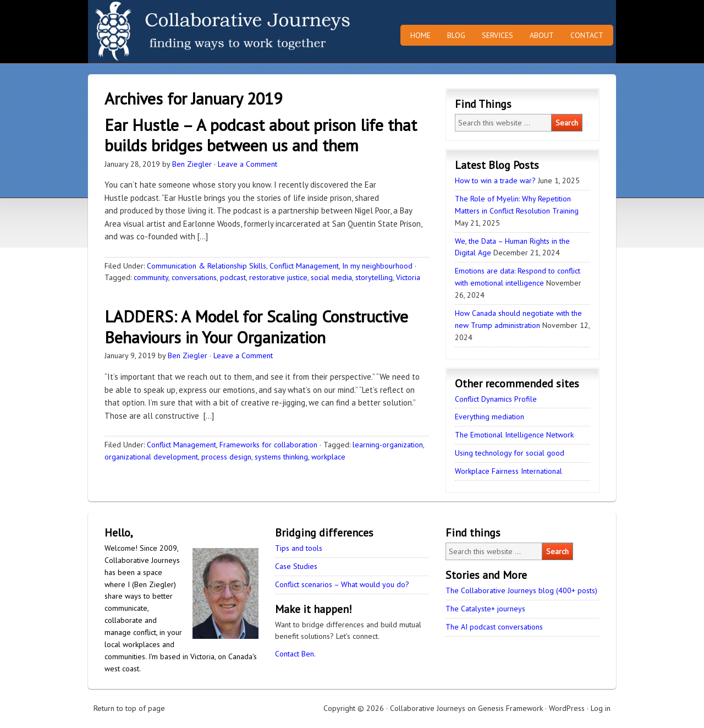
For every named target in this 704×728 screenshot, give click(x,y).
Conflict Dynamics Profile (496, 399)
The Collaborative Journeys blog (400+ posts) (521, 590)
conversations (194, 277)
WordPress (567, 708)
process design (226, 457)
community (151, 277)
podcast (233, 277)
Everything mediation (490, 417)
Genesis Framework (510, 708)
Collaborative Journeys (184, 32)
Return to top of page (129, 708)
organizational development (151, 457)
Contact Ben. (295, 654)
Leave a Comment (248, 164)
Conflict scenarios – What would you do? (342, 584)
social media (331, 277)
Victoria (408, 277)
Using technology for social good (510, 453)
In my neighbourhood (377, 266)
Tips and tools (299, 548)
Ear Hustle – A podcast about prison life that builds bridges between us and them (261, 135)
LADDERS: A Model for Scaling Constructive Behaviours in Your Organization (256, 327)
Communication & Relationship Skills (207, 266)
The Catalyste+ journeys (485, 609)
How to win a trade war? (495, 180)
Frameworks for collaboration (268, 445)
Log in (601, 708)
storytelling (374, 277)
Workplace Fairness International (508, 471)
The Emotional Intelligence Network (514, 435)
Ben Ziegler (192, 164)
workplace (328, 457)
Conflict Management (304, 266)
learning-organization (388, 445)
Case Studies (296, 566)
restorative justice (278, 277)
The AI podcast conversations (494, 627)
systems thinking (281, 457)
